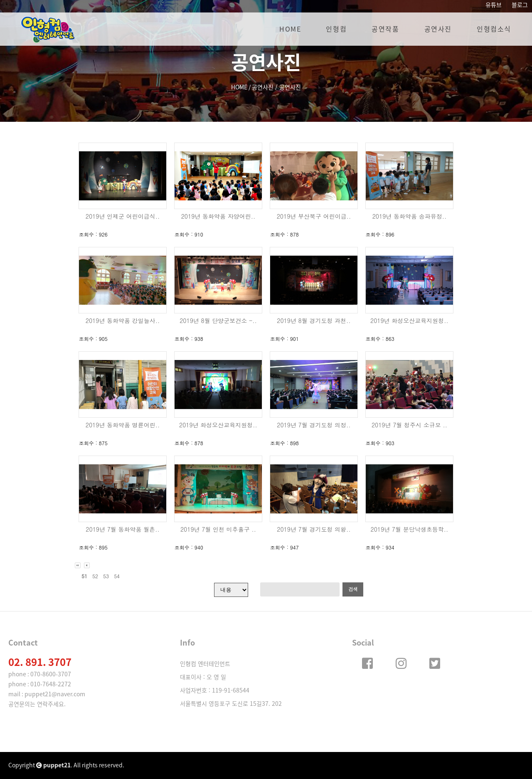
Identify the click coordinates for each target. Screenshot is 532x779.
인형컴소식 (494, 29)
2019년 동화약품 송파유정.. (410, 216)
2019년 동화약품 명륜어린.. (123, 425)
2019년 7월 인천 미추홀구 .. (218, 529)
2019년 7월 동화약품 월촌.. (122, 529)
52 (95, 576)
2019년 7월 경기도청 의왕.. (314, 529)
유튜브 (494, 5)
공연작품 (385, 29)
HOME (290, 29)
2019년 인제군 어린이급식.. (123, 216)
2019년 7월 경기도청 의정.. (314, 425)
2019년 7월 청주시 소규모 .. (409, 425)
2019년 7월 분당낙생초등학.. (410, 529)
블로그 (520, 5)
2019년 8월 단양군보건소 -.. (218, 320)
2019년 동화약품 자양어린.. (218, 216)
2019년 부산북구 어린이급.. (314, 216)
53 (106, 576)
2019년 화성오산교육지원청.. (409, 320)
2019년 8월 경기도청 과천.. (314, 320)
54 (117, 576)
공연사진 (438, 29)
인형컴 (336, 29)
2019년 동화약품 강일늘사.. (123, 320)
